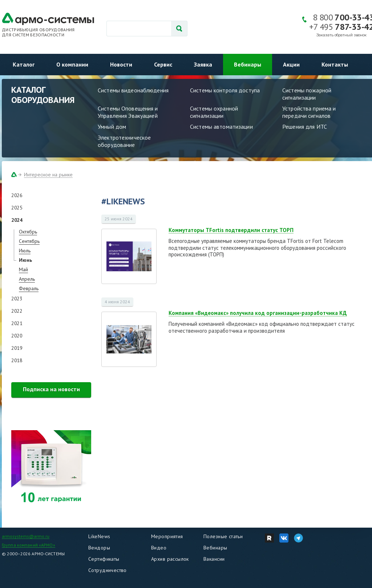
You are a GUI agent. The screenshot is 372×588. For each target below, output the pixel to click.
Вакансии (214, 559)
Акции (291, 64)
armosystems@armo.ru (26, 536)
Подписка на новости (51, 389)
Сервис (163, 64)
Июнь (25, 260)
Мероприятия (167, 536)
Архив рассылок (170, 559)
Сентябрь (29, 241)
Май (23, 269)
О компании (72, 64)
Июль (25, 251)
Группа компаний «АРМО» (29, 545)
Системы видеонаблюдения (133, 90)
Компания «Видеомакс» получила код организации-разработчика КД (258, 313)
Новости (121, 64)
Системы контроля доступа (225, 90)
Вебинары (248, 64)
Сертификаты (104, 559)
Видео (159, 548)
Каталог (24, 64)
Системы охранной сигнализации (214, 112)
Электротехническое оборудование (124, 141)
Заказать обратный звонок (341, 35)
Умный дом (112, 127)
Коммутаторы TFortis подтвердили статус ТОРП (231, 230)
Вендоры (99, 548)
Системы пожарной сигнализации (307, 94)
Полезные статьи (223, 536)
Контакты (335, 64)
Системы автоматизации (221, 127)
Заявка (203, 64)
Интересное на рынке (48, 175)
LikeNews (99, 536)
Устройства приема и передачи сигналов (309, 112)
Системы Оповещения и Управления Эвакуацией (128, 112)
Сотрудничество (108, 570)
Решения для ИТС (305, 127)
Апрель (27, 279)
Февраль (29, 288)
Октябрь (28, 232)
